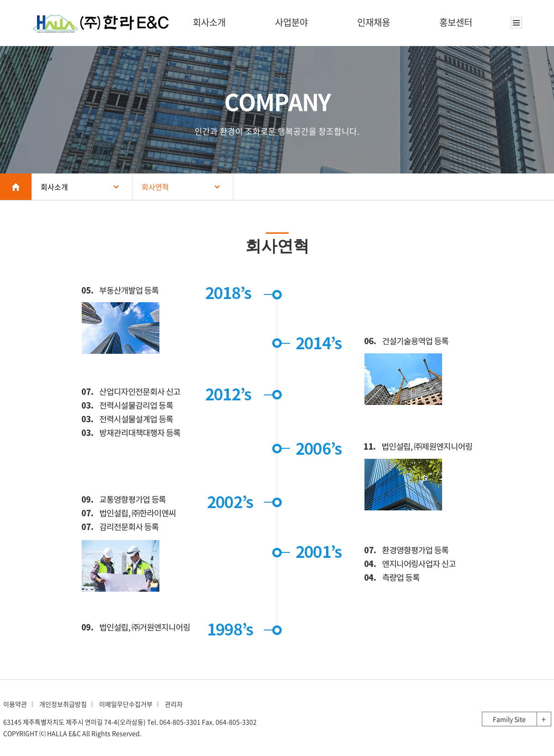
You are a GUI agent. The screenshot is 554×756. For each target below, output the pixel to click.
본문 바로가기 (0, 0)
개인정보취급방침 (63, 704)
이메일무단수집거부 (126, 704)
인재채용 (374, 22)
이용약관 (15, 704)
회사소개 (209, 22)
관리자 (174, 704)
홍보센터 (456, 22)
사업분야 (291, 22)
